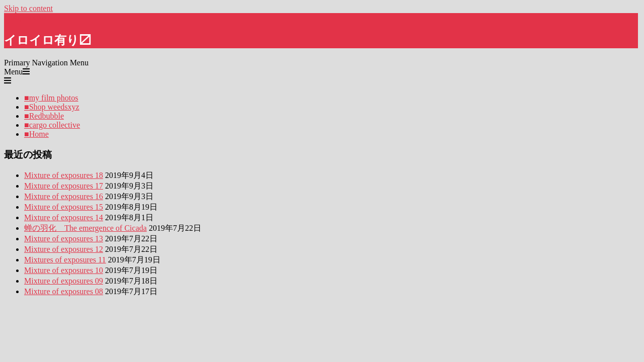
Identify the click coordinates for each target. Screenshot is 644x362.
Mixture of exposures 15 (64, 207)
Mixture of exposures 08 (64, 291)
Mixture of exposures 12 (64, 249)
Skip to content (28, 8)
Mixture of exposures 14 (64, 217)
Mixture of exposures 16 (64, 196)
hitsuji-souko (25, 17)
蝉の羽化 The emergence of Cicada (86, 228)
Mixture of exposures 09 (64, 281)
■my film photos (51, 98)
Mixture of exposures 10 (64, 270)
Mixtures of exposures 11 (65, 260)
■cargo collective (52, 125)
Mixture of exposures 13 (64, 239)
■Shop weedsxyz (52, 107)
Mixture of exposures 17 (64, 186)
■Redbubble (44, 116)
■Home (36, 134)
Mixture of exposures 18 (64, 175)
